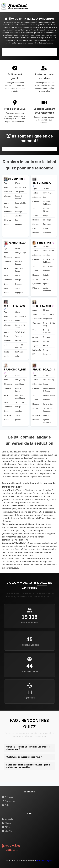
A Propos (8, 797)
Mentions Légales (44, 860)
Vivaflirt (7, 831)
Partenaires (9, 801)
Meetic (7, 823)
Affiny (6, 827)
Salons (7, 805)
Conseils (7, 819)
